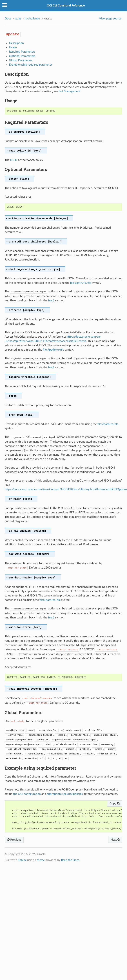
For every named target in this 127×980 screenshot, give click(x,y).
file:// (51, 300)
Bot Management (69, 91)
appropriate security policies (65, 794)
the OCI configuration (27, 794)
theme (41, 860)
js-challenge (32, 19)
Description (16, 43)
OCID (14, 160)
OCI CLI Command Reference (66, 6)
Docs (8, 19)
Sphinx (22, 860)
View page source (110, 19)
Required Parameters (22, 52)
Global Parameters (21, 60)
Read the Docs (70, 860)
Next (115, 840)
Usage (13, 47)
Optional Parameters (22, 56)
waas (18, 19)
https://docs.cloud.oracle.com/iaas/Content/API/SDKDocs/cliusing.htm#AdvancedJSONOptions (66, 489)
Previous (14, 840)
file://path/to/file (81, 283)
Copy (115, 803)
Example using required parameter (31, 65)
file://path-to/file (108, 424)
